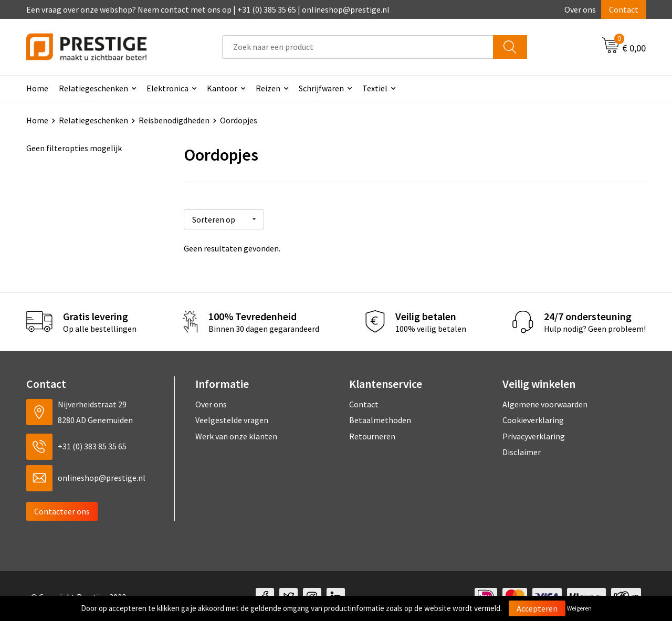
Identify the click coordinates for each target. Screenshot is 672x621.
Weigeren (579, 608)
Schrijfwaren (321, 88)
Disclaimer (522, 450)
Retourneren (372, 434)
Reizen (268, 88)
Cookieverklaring (533, 418)
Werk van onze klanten (236, 434)
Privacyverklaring (534, 434)
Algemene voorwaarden (545, 402)
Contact (624, 9)
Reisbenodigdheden (174, 120)
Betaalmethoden (380, 418)
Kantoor (222, 88)
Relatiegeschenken (93, 88)
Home (37, 88)
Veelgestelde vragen (232, 418)
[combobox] (358, 47)
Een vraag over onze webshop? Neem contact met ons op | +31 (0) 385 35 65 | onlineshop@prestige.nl (208, 9)
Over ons (580, 9)
